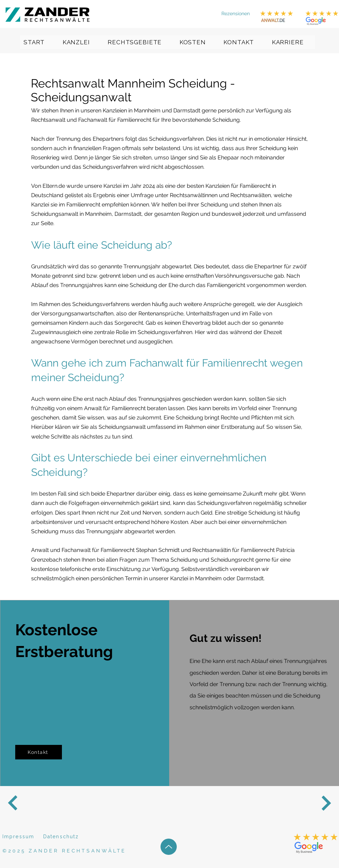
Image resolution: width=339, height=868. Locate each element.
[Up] (169, 847)
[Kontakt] (39, 752)
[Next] (13, 803)
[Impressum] (21, 837)
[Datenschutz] (68, 837)
